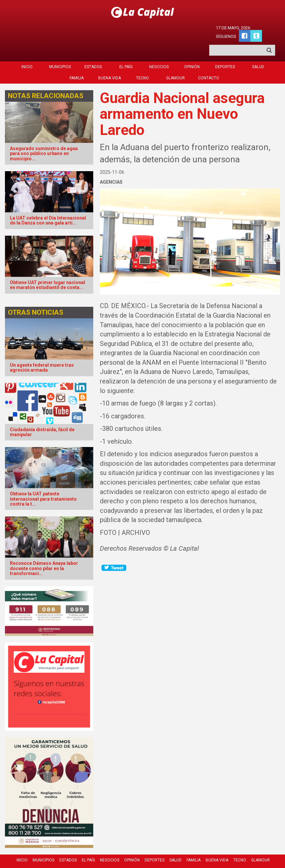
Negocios (159, 49)
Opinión (192, 49)
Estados (93, 49)
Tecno (142, 60)
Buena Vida (110, 60)
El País (126, 49)
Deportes (225, 49)
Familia (77, 60)
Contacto (209, 60)
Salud (258, 49)
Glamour (175, 60)
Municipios (60, 49)
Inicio (27, 49)
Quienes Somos (156, 852)
